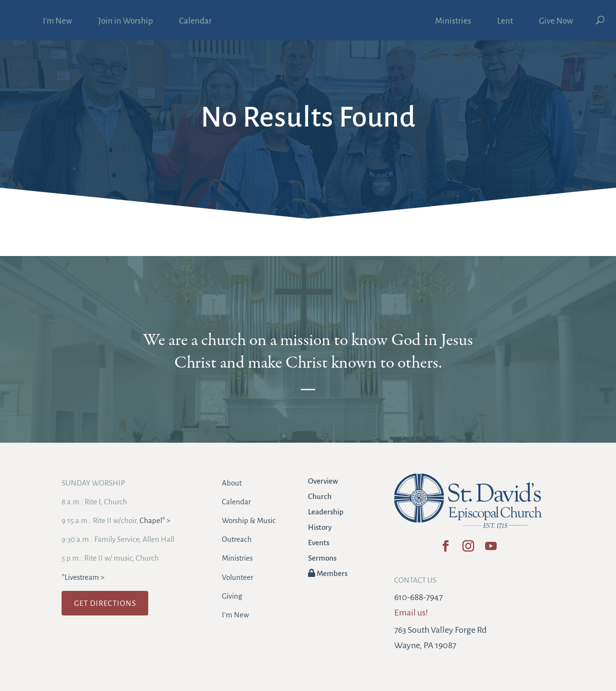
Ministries (453, 22)
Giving (232, 596)
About (232, 483)
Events (319, 543)
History (320, 527)
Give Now (556, 22)
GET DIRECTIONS (105, 603)
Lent (505, 22)
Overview (323, 481)
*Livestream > (83, 577)
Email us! (411, 613)
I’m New (58, 22)
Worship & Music (249, 520)
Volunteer (237, 577)
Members (328, 573)
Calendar (195, 22)
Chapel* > (155, 520)
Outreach (237, 539)
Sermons (322, 558)
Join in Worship (126, 22)
